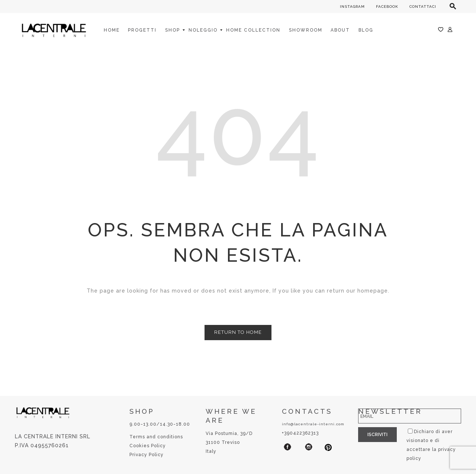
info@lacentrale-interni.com (313, 424)
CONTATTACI (423, 7)
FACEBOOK (387, 7)
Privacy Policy (147, 455)
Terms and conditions (156, 437)
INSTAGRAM (352, 7)
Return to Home (238, 332)
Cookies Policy (148, 446)
